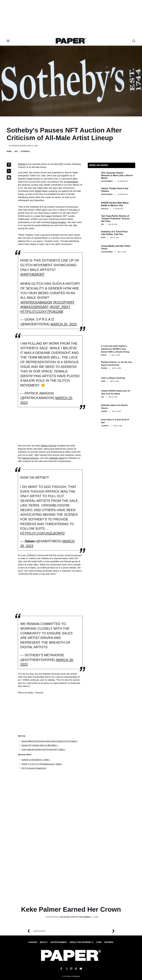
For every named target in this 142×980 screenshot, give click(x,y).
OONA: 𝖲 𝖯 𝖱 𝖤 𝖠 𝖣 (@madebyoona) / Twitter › (42, 764)
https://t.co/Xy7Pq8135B (42, 312)
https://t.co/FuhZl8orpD (42, 533)
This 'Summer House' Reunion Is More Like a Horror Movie (117, 175)
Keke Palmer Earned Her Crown (71, 909)
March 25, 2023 (64, 324)
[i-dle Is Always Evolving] (93, 379)
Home (9, 151)
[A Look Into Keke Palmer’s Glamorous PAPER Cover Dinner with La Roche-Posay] (93, 350)
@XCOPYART (64, 302)
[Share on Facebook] (9, 165)
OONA (38, 191)
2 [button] (71, 931)
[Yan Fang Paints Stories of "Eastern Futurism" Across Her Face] (93, 220)
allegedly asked (57, 458)
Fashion (33, 942)
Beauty (104, 355)
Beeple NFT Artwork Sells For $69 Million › (40, 745)
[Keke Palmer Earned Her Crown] (71, 860)
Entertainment (107, 181)
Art (16, 151)
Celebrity (105, 426)
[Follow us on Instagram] (71, 969)
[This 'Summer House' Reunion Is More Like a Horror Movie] (93, 177)
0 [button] (39, 931)
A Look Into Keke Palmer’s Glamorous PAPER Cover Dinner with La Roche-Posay (115, 349)
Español (109, 942)
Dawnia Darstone (30, 458)
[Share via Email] (9, 177)
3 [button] (87, 931)
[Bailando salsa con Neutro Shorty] (93, 408)
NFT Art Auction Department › (34, 768)
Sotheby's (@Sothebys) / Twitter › (36, 760)
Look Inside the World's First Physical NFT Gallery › (44, 749)
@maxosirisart (34, 307)
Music (103, 238)
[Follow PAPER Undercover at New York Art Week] (93, 394)
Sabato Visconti (48, 446)
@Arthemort (32, 274)
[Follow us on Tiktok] (76, 969)
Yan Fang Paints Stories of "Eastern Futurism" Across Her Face (115, 219)
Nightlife (105, 209)
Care (99, 942)
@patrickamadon (36, 302)
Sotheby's (23, 164)
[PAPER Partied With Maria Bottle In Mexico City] (93, 206)
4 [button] (103, 931)
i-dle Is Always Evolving (113, 378)
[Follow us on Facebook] (61, 969)
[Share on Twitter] (9, 171)
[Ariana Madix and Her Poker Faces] (93, 249)
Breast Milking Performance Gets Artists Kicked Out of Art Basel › (50, 741)
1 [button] (55, 931)
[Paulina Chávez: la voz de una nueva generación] (93, 365)
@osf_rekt (60, 307)
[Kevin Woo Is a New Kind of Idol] (93, 423)
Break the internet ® (82, 942)
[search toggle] (134, 41)
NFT (62, 164)
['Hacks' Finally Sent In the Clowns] (93, 191)
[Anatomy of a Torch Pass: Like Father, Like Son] (93, 234)
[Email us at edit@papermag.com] (81, 969)
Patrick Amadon (58, 222)
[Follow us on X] (66, 969)
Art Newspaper (71, 182)
